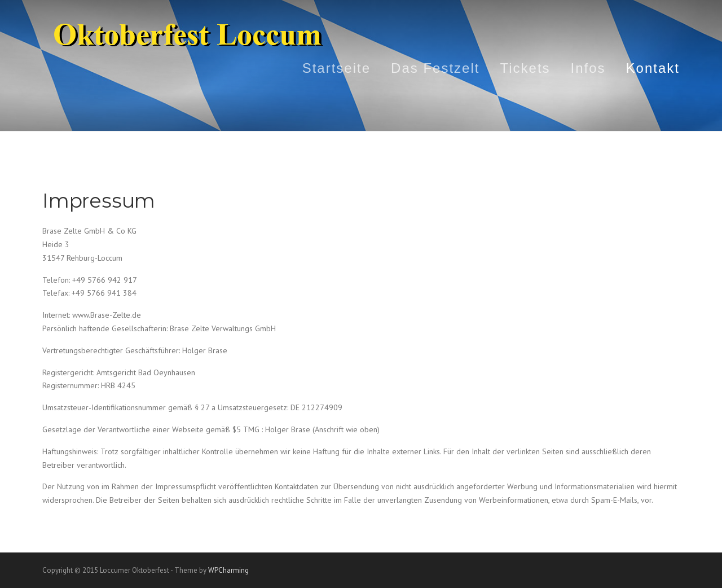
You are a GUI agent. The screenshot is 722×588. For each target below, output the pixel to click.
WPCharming (228, 570)
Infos (588, 68)
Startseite (336, 68)
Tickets (525, 68)
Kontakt (653, 68)
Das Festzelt (435, 68)
